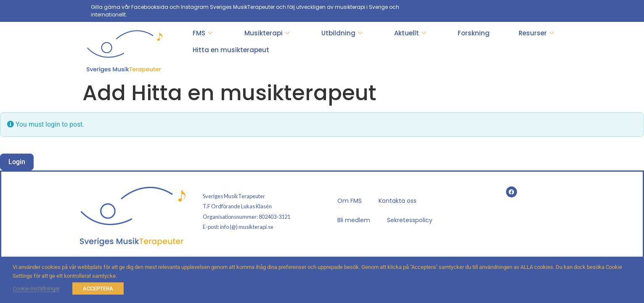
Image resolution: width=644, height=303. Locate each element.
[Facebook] (547, 11)
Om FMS (350, 201)
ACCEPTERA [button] (98, 288)
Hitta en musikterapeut (231, 50)
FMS (203, 33)
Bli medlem (354, 220)
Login (17, 162)
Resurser (536, 33)
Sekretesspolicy (410, 220)
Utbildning (342, 33)
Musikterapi (267, 33)
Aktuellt (410, 33)
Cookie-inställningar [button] (36, 288)
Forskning (474, 33)
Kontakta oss (398, 201)
